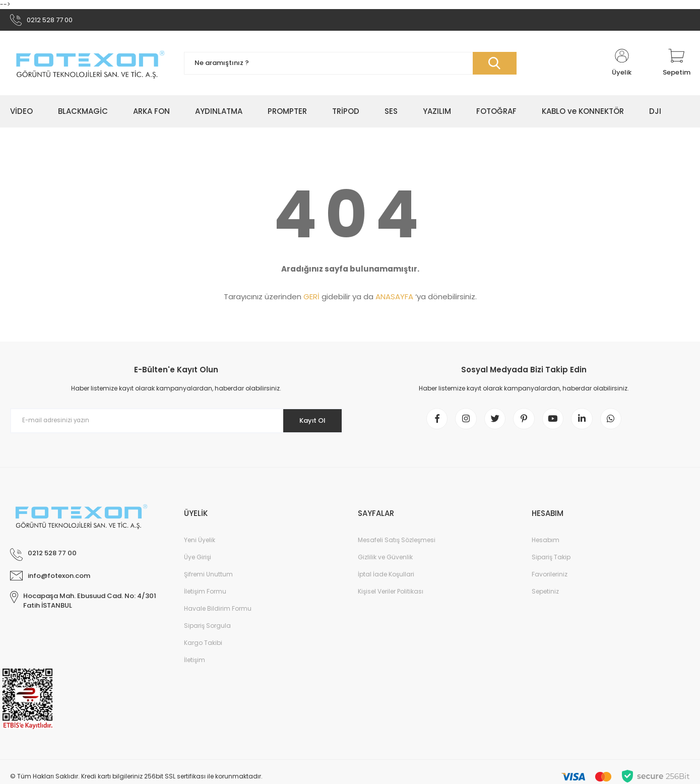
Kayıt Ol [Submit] (309, 423)
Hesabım (546, 546)
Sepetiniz (545, 597)
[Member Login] (622, 66)
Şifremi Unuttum (208, 580)
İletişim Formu (205, 597)
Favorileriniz (550, 580)
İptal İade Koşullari (386, 580)
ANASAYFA (394, 299)
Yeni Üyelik (200, 546)
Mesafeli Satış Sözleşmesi (397, 546)
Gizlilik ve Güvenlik (385, 563)
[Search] (350, 66)
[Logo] (89, 66)
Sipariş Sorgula (207, 632)
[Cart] (677, 66)
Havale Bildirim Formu (218, 614)
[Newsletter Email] (176, 423)
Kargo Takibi (203, 649)
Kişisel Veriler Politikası (391, 597)
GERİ (311, 299)
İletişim (195, 666)
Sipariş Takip (551, 563)
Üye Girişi (198, 563)
